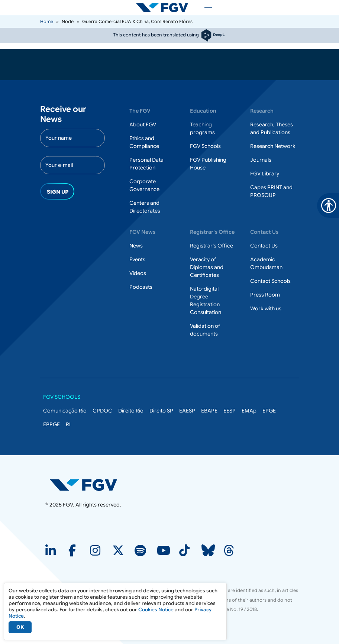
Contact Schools (270, 281)
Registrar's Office (212, 246)
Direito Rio (131, 411)
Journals (261, 160)
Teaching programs (202, 128)
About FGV (143, 124)
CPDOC (102, 411)
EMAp (249, 411)
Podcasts (141, 287)
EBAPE (209, 411)
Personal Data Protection (146, 164)
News (136, 246)
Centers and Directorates (145, 207)
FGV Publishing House (208, 164)
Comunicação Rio (65, 411)
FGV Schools (205, 146)
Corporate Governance (144, 185)
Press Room (265, 295)
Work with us (266, 308)
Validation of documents (205, 330)
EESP (230, 411)
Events (137, 259)
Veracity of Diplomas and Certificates (207, 267)
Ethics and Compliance (144, 142)
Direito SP (161, 411)
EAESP (187, 411)
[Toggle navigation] (204, 7)
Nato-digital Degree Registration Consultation (206, 300)
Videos (138, 273)
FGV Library (265, 174)
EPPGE (51, 424)
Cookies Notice (156, 610)
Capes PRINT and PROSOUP (271, 191)
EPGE (269, 411)
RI (68, 424)
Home (47, 21)
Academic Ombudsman (266, 263)
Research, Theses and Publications (272, 128)
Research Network (273, 146)
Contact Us (264, 246)
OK (20, 627)
